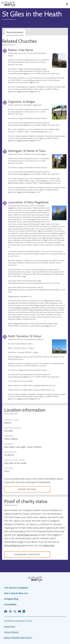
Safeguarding (11, 599)
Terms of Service (11, 632)
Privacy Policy (10, 626)
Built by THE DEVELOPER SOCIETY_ (18, 638)
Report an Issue (27, 489)
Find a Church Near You (16, 593)
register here (48, 545)
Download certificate (27, 554)
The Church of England (16, 588)
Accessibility (10, 604)
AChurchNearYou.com (27, 535)
